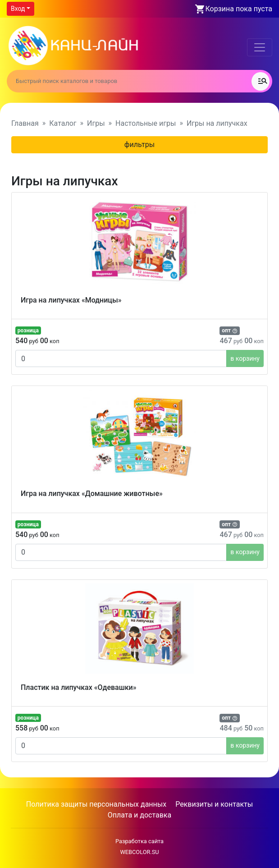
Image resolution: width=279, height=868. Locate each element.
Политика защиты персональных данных (96, 804)
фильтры (139, 145)
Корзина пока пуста (239, 9)
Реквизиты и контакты (214, 804)
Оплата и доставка (139, 815)
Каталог (63, 123)
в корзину (245, 358)
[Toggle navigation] (260, 47)
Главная (25, 123)
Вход (18, 9)
